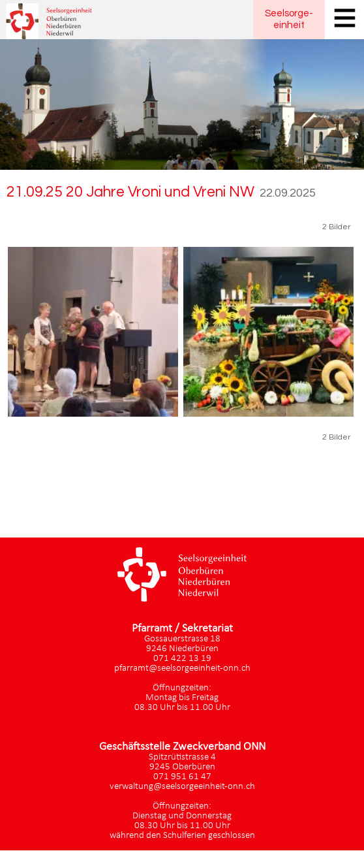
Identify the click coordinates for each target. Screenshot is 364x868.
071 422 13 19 (182, 659)
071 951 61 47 (182, 777)
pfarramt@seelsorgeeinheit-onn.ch (182, 668)
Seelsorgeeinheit (289, 19)
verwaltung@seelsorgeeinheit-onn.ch (182, 787)
